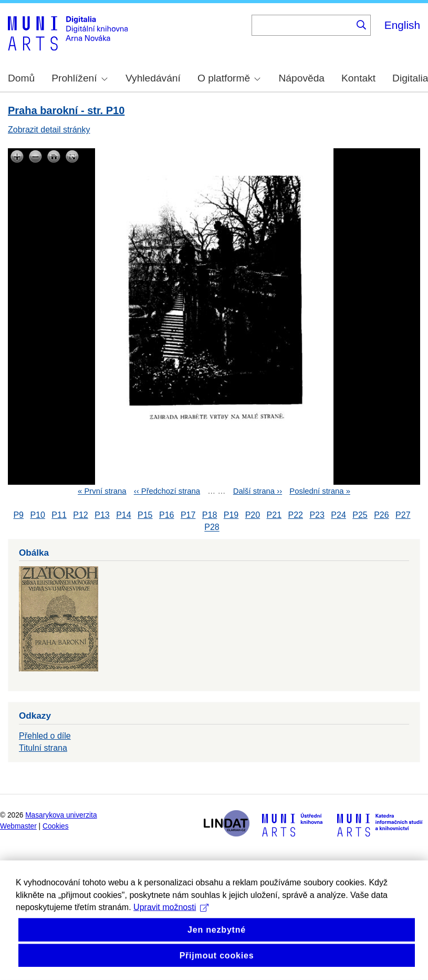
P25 (360, 515)
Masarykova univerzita (61, 815)
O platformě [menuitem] (229, 78)
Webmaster (18, 826)
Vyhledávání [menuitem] (153, 78)
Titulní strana (43, 748)
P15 (145, 515)
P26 (381, 515)
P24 (338, 515)
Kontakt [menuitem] (358, 78)
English (402, 25)
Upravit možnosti (171, 934)
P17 (188, 515)
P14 (123, 515)
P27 (403, 515)
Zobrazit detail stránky (49, 130)
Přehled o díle (45, 736)
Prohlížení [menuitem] (79, 78)
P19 (231, 515)
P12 (80, 515)
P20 (253, 515)
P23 (317, 515)
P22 (296, 515)
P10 (37, 515)
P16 (166, 515)
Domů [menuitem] (21, 78)
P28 (212, 528)
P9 (18, 515)
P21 (274, 515)
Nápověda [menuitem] (302, 78)
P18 (210, 515)
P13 (102, 515)
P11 (59, 515)
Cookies (56, 826)
